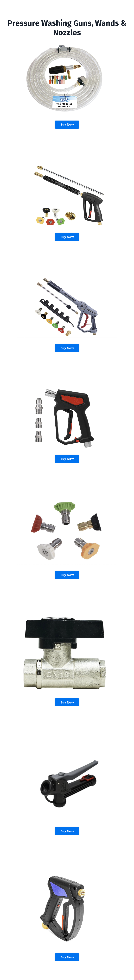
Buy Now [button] (67, 124)
